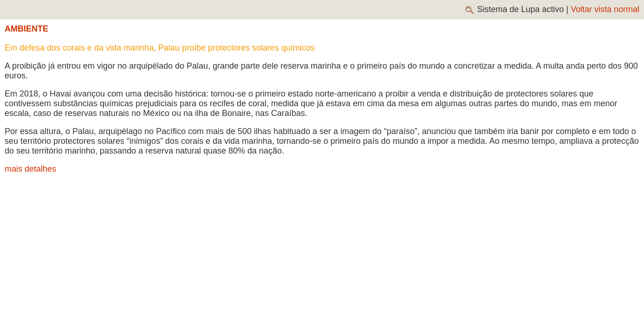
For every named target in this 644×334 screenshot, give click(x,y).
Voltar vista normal (605, 9)
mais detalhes (30, 169)
